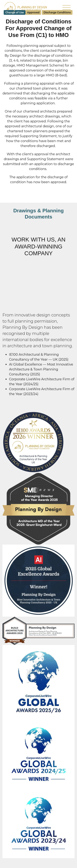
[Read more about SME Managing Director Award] (38, 509)
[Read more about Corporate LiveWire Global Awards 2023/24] (38, 824)
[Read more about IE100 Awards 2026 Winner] (33, 442)
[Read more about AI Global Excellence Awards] (38, 580)
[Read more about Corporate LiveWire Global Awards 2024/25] (38, 754)
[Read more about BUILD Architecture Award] (38, 631)
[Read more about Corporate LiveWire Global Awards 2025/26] (38, 682)
